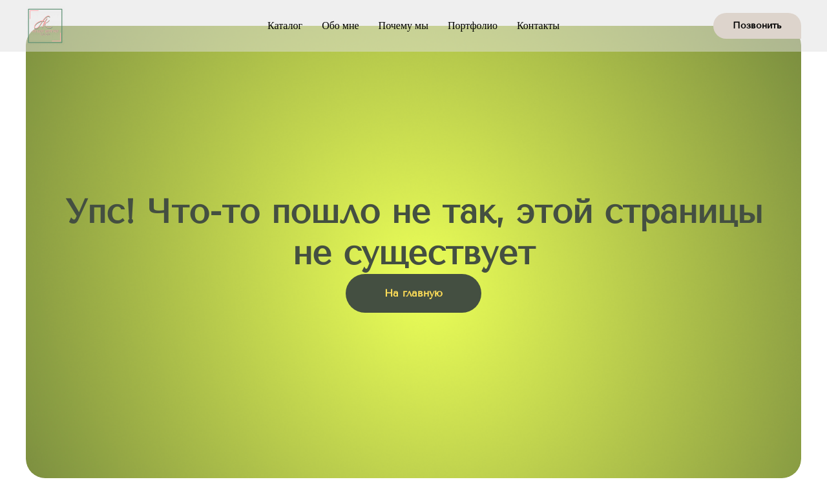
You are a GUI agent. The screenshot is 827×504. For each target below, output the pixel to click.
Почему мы (403, 26)
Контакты (538, 26)
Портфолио (473, 26)
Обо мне (340, 26)
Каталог (285, 26)
